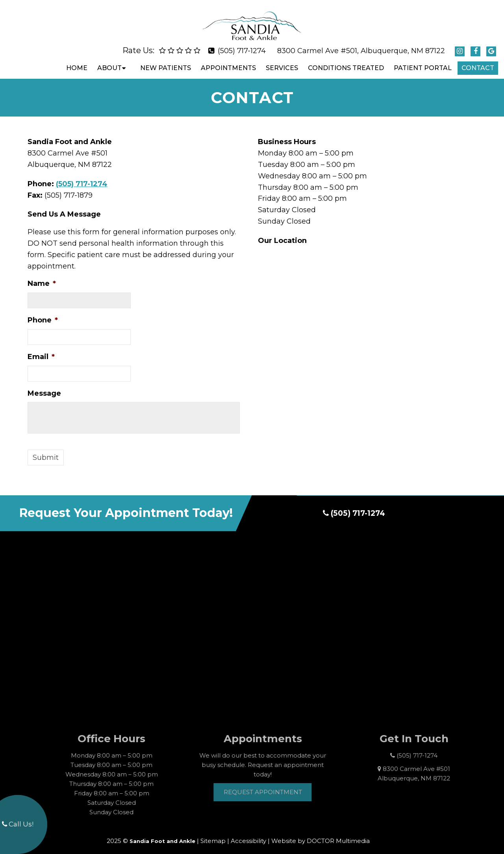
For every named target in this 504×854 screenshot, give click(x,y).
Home (77, 61)
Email (41, 350)
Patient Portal (423, 61)
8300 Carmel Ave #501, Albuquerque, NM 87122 (361, 44)
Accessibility (248, 835)
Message (44, 387)
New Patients (166, 61)
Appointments (228, 61)
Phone (43, 313)
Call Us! (18, 824)
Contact (478, 61)
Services (282, 61)
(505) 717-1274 (242, 44)
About (109, 61)
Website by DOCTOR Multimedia (321, 835)
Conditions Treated (346, 61)
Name (42, 277)
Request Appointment (273, 785)
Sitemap (213, 835)
